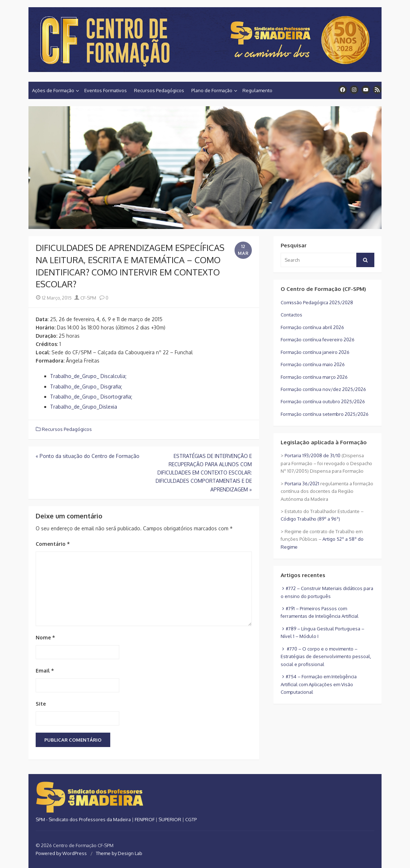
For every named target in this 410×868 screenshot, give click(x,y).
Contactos (291, 315)
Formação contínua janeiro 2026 (315, 352)
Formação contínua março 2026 (314, 377)
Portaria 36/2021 (302, 484)
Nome (45, 637)
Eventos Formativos (106, 90)
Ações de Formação (53, 90)
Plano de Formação (212, 90)
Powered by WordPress (61, 853)
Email (45, 671)
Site (41, 704)
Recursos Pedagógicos (159, 90)
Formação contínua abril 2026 (312, 327)
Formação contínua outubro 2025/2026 (323, 401)
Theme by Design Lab (119, 853)
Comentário (53, 544)
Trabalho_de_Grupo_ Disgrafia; (86, 386)
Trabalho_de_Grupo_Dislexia (84, 407)
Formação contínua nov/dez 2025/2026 (323, 389)
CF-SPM (85, 298)
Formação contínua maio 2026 (313, 364)
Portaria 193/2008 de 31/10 (313, 455)
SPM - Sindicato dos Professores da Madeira (83, 819)
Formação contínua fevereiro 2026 (318, 339)
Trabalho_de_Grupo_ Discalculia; (88, 376)
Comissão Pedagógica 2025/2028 (317, 302)
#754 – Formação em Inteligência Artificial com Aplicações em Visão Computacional (319, 684)
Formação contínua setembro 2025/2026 (325, 414)
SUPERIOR (170, 819)
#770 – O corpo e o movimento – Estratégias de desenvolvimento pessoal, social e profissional (326, 656)
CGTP (191, 819)
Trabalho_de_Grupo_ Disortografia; (91, 397)
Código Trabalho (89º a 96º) (310, 519)
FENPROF (145, 819)
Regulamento (257, 90)
